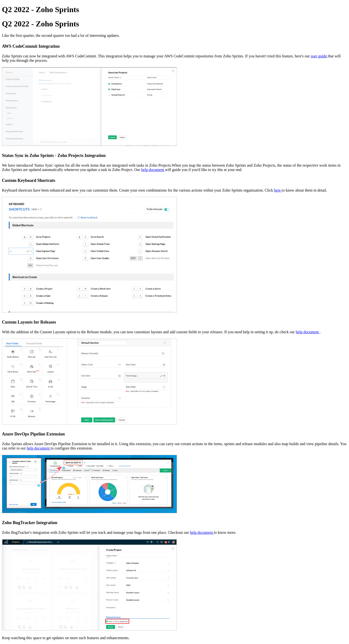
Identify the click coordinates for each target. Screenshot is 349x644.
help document (153, 170)
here (278, 190)
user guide (319, 56)
